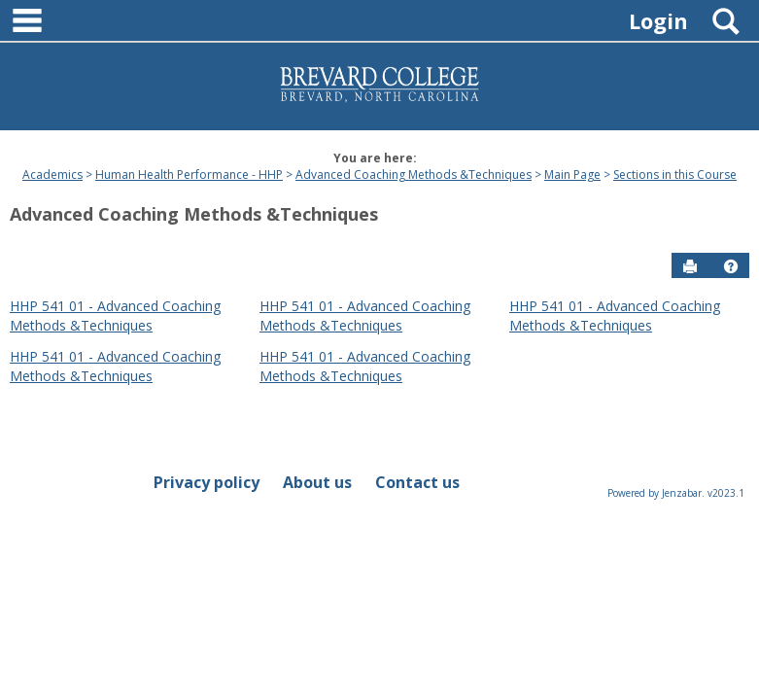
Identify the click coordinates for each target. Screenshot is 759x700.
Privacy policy (207, 482)
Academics (52, 175)
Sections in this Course (675, 175)
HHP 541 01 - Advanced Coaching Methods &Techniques (115, 315)
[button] (731, 266)
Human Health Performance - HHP (189, 175)
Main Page (572, 175)
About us (317, 482)
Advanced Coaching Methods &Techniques (414, 175)
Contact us (417, 482)
